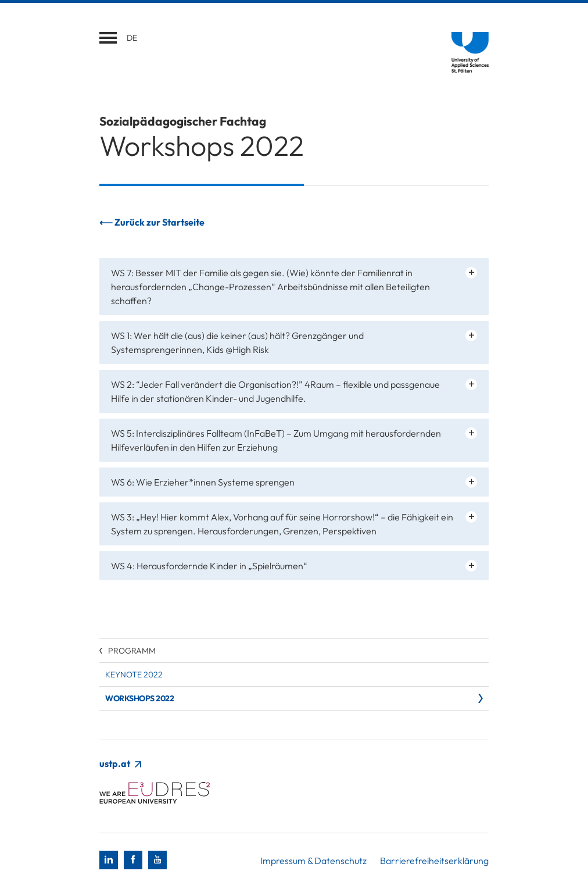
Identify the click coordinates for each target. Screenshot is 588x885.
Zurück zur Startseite (159, 222)
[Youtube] (157, 860)
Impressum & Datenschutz (313, 861)
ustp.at (120, 763)
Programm (132, 651)
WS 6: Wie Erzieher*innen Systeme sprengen (203, 482)
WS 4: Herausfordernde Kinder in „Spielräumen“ (209, 566)
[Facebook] (133, 860)
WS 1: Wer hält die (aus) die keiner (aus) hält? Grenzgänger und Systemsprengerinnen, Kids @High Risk (237, 342)
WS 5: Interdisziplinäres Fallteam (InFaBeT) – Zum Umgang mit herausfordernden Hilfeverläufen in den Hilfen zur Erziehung (276, 440)
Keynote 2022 (134, 675)
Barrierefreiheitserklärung (434, 861)
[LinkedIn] (109, 860)
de (132, 38)
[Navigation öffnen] (108, 38)
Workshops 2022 (139, 698)
